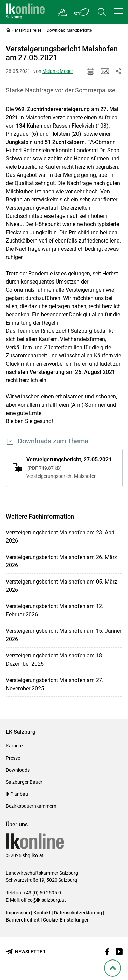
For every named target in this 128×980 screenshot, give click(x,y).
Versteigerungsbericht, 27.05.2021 (71, 468)
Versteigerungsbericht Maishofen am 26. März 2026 (61, 561)
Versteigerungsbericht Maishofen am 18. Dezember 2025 (55, 660)
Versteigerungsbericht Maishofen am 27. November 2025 (55, 684)
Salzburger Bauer (24, 782)
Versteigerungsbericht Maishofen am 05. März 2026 (61, 586)
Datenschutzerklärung (79, 913)
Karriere (14, 746)
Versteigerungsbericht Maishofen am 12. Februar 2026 (55, 610)
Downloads (18, 770)
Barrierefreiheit (23, 920)
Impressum (18, 913)
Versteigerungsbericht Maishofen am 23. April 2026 (61, 537)
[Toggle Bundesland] (82, 12)
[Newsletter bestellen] (26, 952)
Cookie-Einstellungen (66, 920)
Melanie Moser (58, 71)
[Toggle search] (102, 12)
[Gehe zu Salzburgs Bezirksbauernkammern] (63, 12)
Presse (13, 758)
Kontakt (42, 913)
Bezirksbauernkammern (31, 806)
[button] (119, 11)
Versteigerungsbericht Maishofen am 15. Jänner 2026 (64, 635)
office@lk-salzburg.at (43, 900)
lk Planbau (17, 794)
